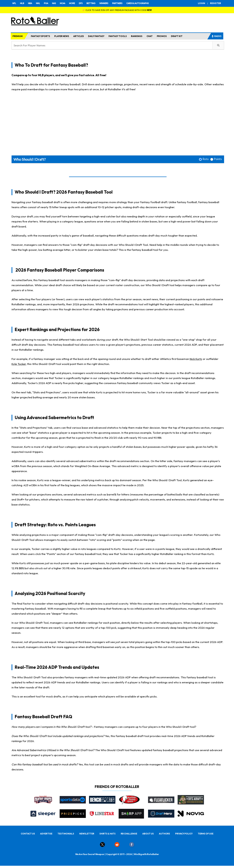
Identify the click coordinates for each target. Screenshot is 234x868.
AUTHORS (164, 834)
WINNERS (104, 3)
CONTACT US (28, 834)
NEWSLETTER (87, 834)
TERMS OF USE (206, 834)
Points (218, 159)
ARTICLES (79, 36)
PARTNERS (117, 3)
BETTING (91, 3)
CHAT (150, 36)
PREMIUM (18, 36)
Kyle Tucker (19, 364)
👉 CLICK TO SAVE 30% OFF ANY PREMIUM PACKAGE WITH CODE (117, 10)
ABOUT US (148, 834)
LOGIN (201, 3)
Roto (206, 159)
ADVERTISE (46, 834)
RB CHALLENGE (129, 834)
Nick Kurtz (196, 359)
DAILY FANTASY (96, 36)
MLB (22, 3)
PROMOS (162, 36)
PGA (46, 3)
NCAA (62, 3)
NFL (14, 3)
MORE (72, 3)
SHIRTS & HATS (107, 834)
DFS (81, 3)
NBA (30, 3)
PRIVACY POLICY (184, 834)
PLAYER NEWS (62, 36)
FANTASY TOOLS (118, 36)
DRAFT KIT (177, 36)
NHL (38, 3)
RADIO (216, 36)
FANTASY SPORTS (40, 36)
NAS (54, 3)
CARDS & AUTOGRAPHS (137, 3)
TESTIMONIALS (66, 834)
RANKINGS (137, 36)
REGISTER (216, 3)
